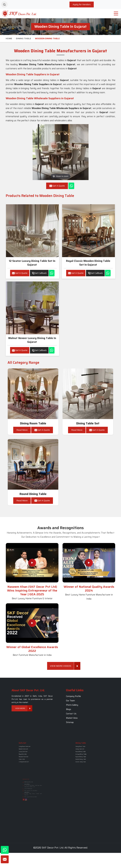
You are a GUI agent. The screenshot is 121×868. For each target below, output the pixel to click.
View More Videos (62, 666)
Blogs (81, 708)
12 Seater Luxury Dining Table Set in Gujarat (32, 263)
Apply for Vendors (82, 4)
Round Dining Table (33, 494)
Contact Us (82, 710)
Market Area (82, 711)
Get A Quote (20, 273)
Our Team (82, 704)
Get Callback (39, 273)
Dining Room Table (33, 423)
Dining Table (24, 38)
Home (9, 38)
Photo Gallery (82, 706)
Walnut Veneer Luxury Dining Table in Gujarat (32, 340)
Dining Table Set (88, 423)
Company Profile (83, 703)
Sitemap (82, 713)
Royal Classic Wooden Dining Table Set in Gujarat (88, 263)
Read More (22, 430)
